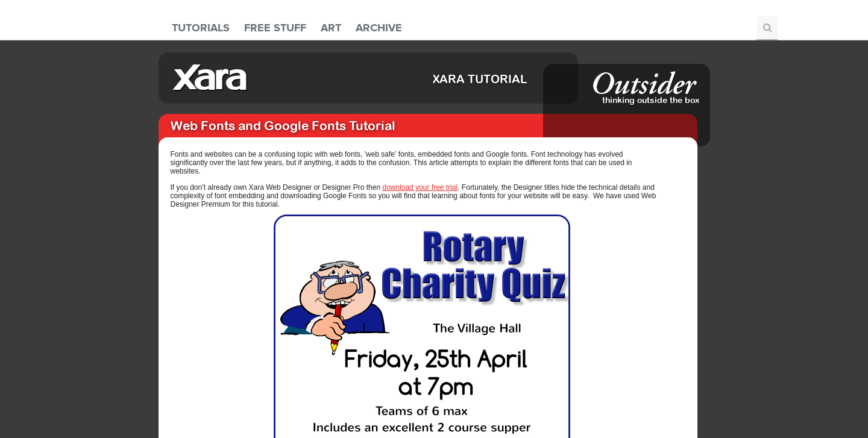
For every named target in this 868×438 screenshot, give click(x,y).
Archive (379, 28)
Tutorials (201, 28)
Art (331, 28)
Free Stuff (275, 28)
